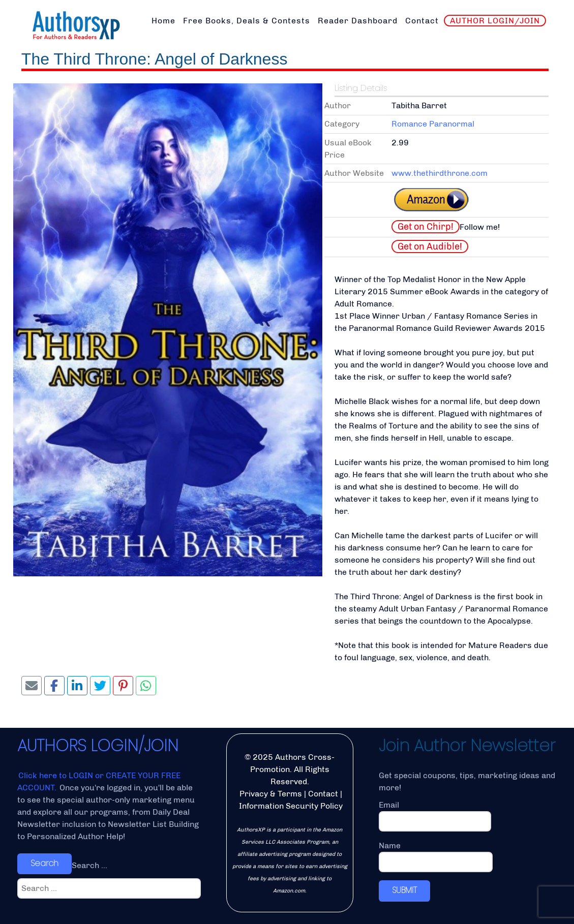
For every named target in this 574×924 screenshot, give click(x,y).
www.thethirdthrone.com (440, 173)
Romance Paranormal (433, 124)
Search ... (89, 865)
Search (44, 863)
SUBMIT (404, 890)
